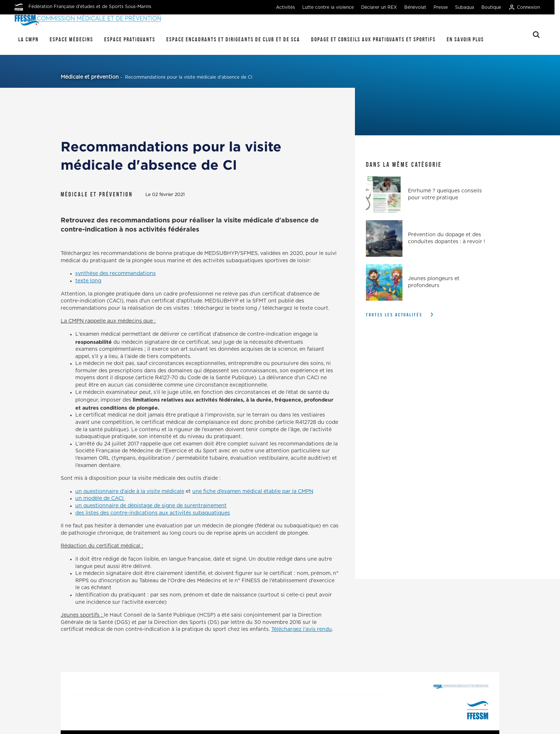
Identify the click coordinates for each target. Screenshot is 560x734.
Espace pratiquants (130, 39)
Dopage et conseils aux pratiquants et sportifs (373, 39)
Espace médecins (71, 39)
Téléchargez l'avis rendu (302, 629)
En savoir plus (465, 39)
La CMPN (29, 39)
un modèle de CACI (100, 498)
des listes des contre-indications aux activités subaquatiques (153, 513)
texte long (88, 281)
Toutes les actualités (394, 315)
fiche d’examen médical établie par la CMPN (258, 492)
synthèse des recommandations (116, 274)
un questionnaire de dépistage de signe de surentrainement (151, 506)
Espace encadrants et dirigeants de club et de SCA (233, 39)
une (198, 492)
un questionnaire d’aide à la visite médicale (130, 492)
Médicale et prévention (90, 77)
